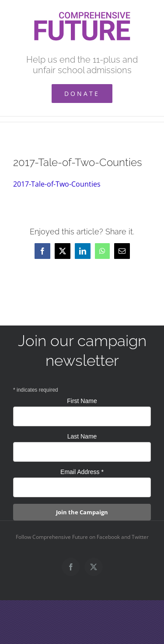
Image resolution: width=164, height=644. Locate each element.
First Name (82, 401)
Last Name (82, 436)
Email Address (82, 472)
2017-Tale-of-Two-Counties (57, 184)
